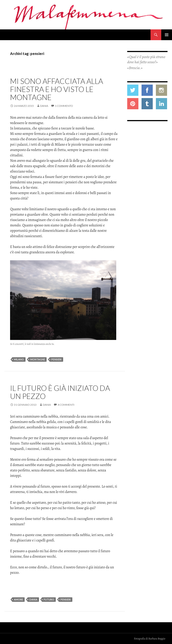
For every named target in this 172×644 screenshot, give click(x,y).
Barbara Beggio (157, 639)
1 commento (64, 106)
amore (18, 599)
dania (33, 599)
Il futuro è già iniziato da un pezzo (60, 392)
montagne (38, 359)
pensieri (56, 359)
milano (19, 359)
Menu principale (167, 35)
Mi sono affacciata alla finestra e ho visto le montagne (57, 89)
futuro (49, 599)
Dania (44, 106)
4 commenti (66, 405)
